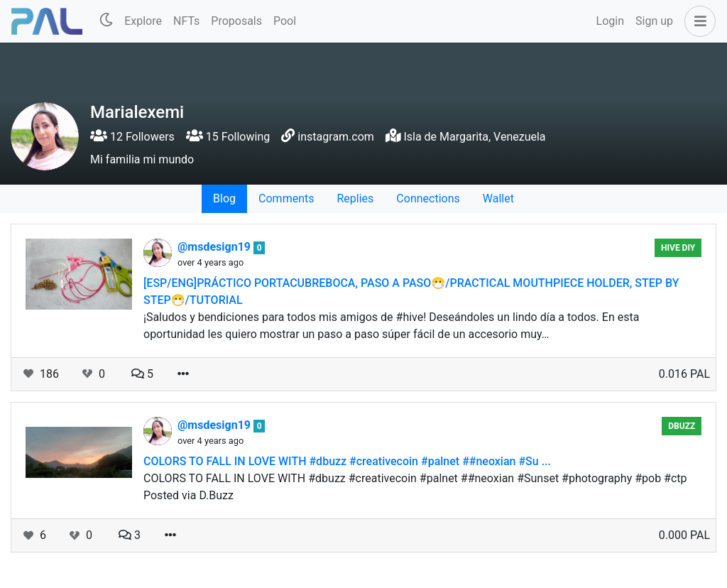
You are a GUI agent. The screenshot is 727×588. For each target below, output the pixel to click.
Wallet (498, 198)
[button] (697, 21)
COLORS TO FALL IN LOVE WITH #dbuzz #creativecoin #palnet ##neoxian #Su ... (347, 461)
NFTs (186, 21)
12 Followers (132, 137)
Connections (428, 198)
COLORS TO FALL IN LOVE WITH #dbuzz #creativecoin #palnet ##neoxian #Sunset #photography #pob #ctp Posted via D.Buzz (415, 487)
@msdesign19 (215, 247)
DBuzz (682, 426)
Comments (286, 198)
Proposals (236, 21)
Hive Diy (678, 248)
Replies (355, 198)
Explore (143, 21)
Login (610, 21)
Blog (224, 198)
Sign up (654, 21)
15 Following (228, 137)
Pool (285, 21)
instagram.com (336, 137)
